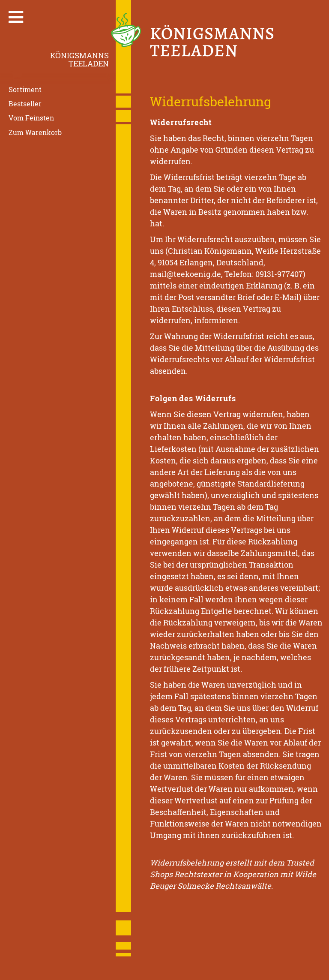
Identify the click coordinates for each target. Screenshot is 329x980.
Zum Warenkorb (35, 132)
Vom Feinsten (31, 118)
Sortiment (25, 89)
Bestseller (25, 104)
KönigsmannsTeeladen (79, 59)
